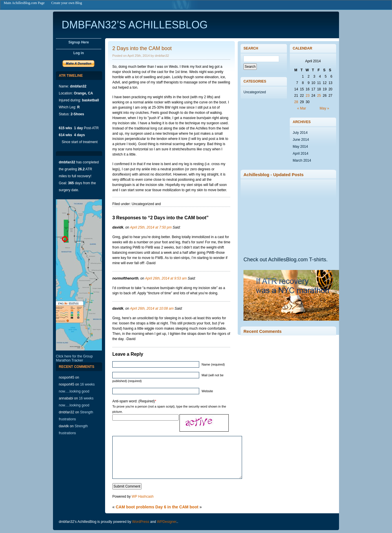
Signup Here (79, 42)
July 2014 (300, 133)
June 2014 (301, 140)
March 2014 (302, 160)
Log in (79, 53)
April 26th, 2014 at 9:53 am (166, 278)
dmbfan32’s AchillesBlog (135, 25)
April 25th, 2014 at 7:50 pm (151, 227)
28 (296, 102)
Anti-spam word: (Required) (134, 401)
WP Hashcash (143, 497)
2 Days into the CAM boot (142, 48)
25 (319, 96)
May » (324, 108)
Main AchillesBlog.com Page (24, 3)
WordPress (141, 522)
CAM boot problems (135, 507)
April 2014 (301, 154)
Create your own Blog (67, 3)
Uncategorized (255, 92)
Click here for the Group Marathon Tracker (74, 358)
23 (308, 96)
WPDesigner (167, 522)
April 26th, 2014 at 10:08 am (152, 309)
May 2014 (300, 147)
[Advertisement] (287, 218)
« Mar (302, 108)
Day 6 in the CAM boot (177, 507)
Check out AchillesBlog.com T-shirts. (286, 260)
